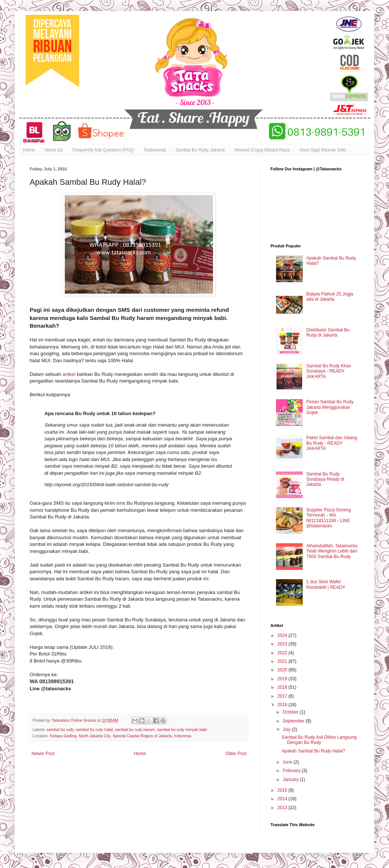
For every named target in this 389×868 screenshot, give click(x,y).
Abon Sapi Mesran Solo (323, 150)
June (288, 762)
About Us (54, 150)
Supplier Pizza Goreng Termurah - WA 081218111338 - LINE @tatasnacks (329, 518)
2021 (283, 661)
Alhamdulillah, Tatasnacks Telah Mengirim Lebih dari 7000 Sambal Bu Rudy (332, 551)
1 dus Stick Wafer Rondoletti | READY (326, 584)
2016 (283, 705)
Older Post (236, 754)
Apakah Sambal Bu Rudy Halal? (313, 751)
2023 (283, 644)
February (292, 771)
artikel (70, 374)
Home (29, 150)
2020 (283, 670)
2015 (283, 790)
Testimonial (154, 150)
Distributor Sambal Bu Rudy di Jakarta (328, 333)
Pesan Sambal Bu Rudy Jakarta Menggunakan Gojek (330, 407)
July (287, 730)
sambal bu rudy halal (94, 730)
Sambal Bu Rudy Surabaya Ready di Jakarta (325, 479)
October (291, 712)
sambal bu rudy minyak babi (182, 730)
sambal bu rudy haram (135, 730)
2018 (283, 687)
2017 (283, 696)
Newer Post (43, 754)
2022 (283, 653)
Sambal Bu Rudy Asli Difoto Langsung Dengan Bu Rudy (319, 740)
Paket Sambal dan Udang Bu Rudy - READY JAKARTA (332, 443)
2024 (283, 635)
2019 (283, 679)
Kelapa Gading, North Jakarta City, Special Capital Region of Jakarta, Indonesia (121, 736)
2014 (283, 799)
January (291, 779)
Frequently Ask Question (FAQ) (103, 150)
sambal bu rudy (60, 730)
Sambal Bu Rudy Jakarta (200, 150)
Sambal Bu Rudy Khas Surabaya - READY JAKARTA (329, 371)
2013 (283, 808)
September (294, 721)
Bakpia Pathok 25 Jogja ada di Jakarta (330, 297)
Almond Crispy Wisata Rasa (262, 150)
